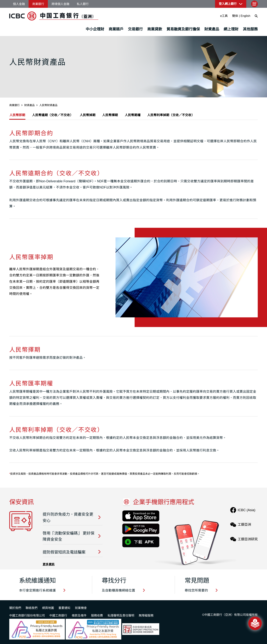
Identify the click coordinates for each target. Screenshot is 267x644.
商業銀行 (38, 4)
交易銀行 (135, 29)
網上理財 (231, 29)
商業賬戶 (116, 29)
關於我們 (15, 608)
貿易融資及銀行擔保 (183, 29)
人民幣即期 (18, 115)
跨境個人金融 (60, 4)
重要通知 (64, 608)
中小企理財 (95, 29)
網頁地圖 (48, 608)
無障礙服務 (146, 616)
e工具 (224, 16)
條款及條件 (79, 616)
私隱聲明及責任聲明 (121, 616)
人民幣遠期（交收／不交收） (55, 115)
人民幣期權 (142, 115)
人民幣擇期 (118, 115)
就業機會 (81, 608)
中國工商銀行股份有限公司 (27, 616)
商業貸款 (155, 29)
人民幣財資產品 (48, 105)
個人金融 (19, 4)
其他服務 (250, 29)
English (245, 16)
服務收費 (97, 616)
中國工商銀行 (58, 616)
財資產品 (212, 29)
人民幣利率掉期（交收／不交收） (183, 115)
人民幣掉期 (93, 115)
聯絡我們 (32, 608)
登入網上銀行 (228, 4)
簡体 (235, 16)
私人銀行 (83, 4)
